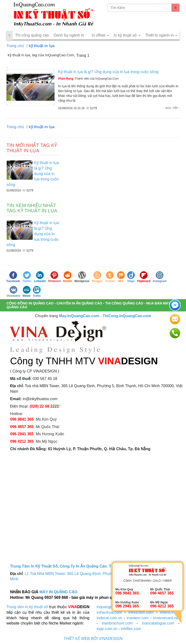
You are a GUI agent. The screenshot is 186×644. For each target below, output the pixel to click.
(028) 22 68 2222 (44, 406)
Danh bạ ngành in (69, 35)
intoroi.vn (168, 612)
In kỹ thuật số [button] (127, 35)
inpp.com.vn (107, 629)
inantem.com (138, 618)
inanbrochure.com (117, 623)
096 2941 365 (22, 434)
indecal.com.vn (109, 618)
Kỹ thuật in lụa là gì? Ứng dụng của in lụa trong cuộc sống (108, 72)
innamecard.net (166, 618)
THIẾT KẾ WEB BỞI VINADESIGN (93, 639)
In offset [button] (100, 35)
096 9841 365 (22, 419)
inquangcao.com (111, 607)
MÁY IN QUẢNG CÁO (58, 592)
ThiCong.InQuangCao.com (127, 316)
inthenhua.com (109, 612)
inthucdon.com (141, 612)
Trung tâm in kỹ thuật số (27, 607)
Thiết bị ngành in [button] (161, 35)
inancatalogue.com (158, 623)
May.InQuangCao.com (79, 316)
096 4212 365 (22, 441)
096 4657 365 (22, 427)
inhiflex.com (131, 629)
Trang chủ (15, 46)
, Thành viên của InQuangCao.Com (88, 79)
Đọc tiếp (173, 108)
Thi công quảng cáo (32, 35)
